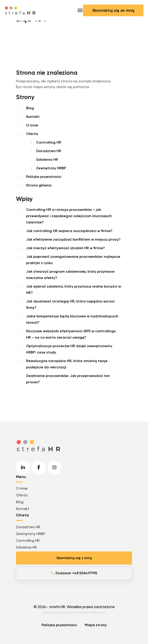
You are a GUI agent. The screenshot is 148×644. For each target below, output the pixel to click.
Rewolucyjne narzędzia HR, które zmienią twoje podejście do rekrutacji (67, 364)
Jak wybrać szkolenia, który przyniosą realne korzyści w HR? (74, 289)
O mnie (32, 125)
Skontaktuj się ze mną (113, 10)
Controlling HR (49, 142)
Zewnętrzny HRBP (51, 168)
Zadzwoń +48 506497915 (74, 573)
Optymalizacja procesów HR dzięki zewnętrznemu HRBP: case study (69, 349)
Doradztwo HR (49, 151)
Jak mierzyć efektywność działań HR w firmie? (65, 248)
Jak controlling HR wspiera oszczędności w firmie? (69, 231)
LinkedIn (23, 467)
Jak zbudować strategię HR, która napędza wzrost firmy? (70, 304)
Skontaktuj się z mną (74, 558)
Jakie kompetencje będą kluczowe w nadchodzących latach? (72, 319)
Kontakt (33, 117)
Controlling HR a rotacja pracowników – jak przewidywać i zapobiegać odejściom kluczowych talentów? (69, 216)
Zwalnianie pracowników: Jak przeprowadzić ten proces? (68, 379)
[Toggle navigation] (80, 10)
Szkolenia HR (47, 159)
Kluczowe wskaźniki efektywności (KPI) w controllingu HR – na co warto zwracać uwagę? (71, 334)
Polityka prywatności (44, 177)
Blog (30, 108)
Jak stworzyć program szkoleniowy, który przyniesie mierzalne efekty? (70, 275)
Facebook (39, 467)
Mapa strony (96, 625)
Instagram (54, 467)
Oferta (32, 134)
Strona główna (39, 185)
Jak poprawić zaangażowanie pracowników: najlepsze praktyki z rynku (73, 260)
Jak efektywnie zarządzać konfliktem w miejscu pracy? (73, 239)
